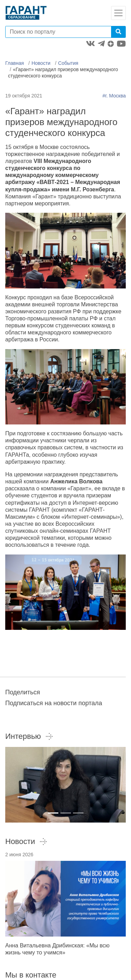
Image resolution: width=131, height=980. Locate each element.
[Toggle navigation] (118, 13)
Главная (14, 63)
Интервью (29, 736)
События (68, 63)
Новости (41, 63)
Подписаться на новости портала (54, 703)
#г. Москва (114, 96)
